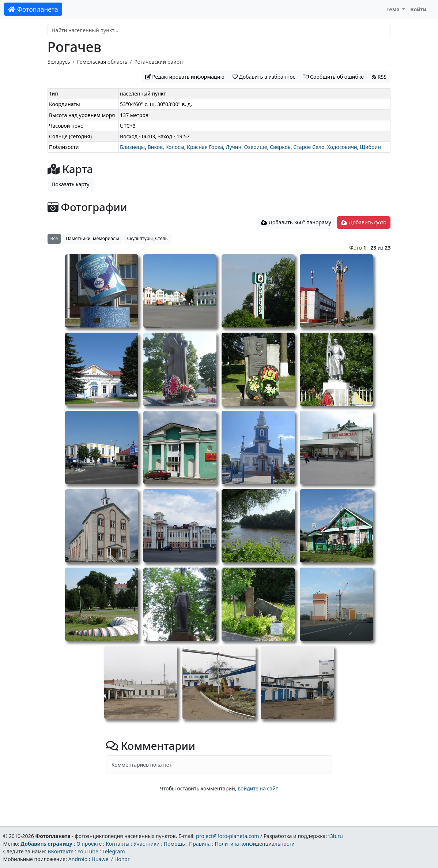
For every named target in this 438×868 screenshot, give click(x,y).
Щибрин (370, 147)
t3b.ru (336, 836)
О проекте (89, 844)
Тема (394, 9)
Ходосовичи (342, 147)
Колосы (175, 147)
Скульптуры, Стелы (148, 238)
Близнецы (132, 147)
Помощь (174, 844)
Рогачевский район (158, 62)
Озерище (256, 147)
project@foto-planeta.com (227, 836)
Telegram (114, 851)
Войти (418, 9)
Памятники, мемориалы (92, 238)
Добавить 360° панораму (296, 222)
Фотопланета (33, 9)
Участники (147, 844)
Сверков (280, 147)
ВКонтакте (61, 851)
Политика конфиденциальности (255, 844)
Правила (200, 844)
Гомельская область (102, 62)
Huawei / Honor (110, 859)
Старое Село (309, 147)
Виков (155, 147)
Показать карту (70, 184)
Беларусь (59, 62)
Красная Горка (205, 147)
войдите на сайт (258, 788)
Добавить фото (363, 222)
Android (78, 859)
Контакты (118, 844)
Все (54, 238)
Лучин (233, 147)
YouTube (88, 851)
